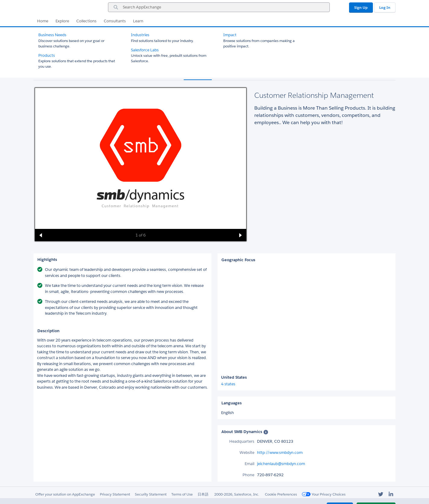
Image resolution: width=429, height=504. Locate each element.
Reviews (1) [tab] (229, 74)
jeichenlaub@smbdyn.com (281, 464)
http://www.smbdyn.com (280, 453)
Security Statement (151, 494)
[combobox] (219, 7)
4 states (228, 384)
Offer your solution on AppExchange (65, 494)
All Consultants (52, 32)
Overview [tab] (198, 74)
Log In (385, 7)
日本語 (203, 494)
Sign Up (361, 7)
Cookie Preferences (281, 494)
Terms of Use (182, 494)
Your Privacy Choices (324, 494)
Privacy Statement (115, 494)
